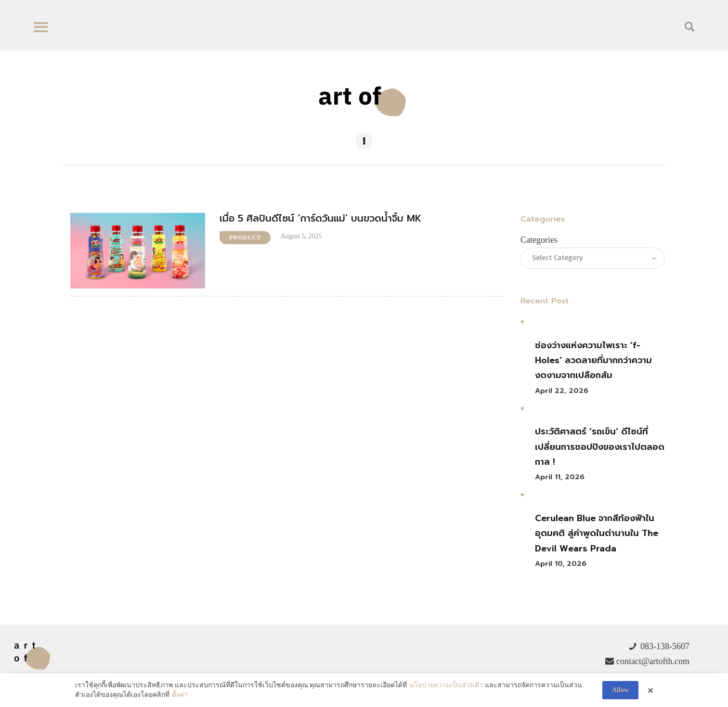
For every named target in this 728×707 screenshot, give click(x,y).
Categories (539, 240)
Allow (620, 690)
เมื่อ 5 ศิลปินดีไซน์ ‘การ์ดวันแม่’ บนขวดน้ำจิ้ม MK (321, 218)
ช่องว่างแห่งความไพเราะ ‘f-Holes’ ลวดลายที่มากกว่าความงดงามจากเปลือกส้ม (593, 360)
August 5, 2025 (301, 236)
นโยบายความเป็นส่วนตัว (446, 686)
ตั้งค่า (180, 695)
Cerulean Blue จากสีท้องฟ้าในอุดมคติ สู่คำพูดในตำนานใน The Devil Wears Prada (597, 533)
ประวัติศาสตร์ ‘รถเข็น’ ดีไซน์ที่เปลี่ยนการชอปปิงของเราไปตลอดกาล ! (600, 447)
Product (245, 237)
